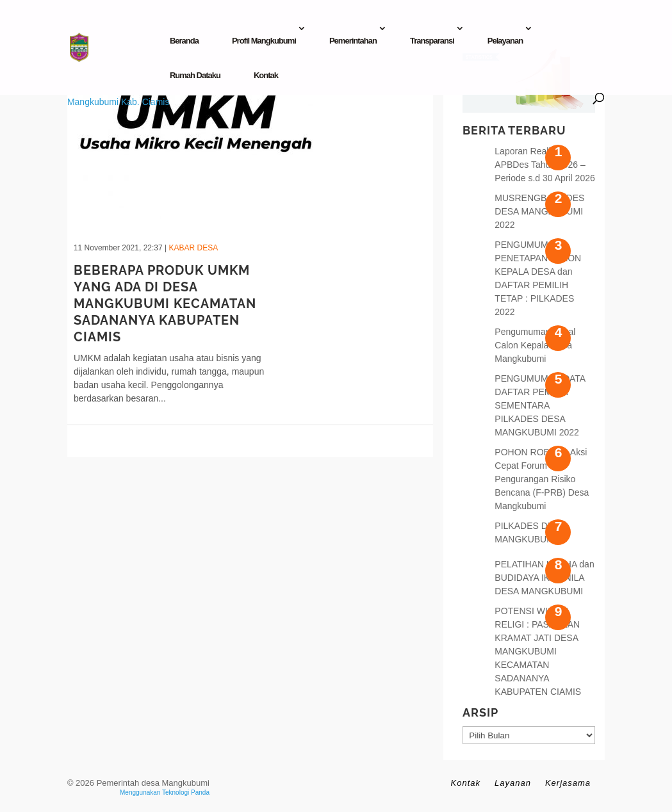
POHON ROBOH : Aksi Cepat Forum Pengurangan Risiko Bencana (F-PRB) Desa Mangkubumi (542, 479)
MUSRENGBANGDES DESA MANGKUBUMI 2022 (539, 211)
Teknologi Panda (186, 792)
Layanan (513, 783)
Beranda (184, 41)
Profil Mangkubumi (264, 41)
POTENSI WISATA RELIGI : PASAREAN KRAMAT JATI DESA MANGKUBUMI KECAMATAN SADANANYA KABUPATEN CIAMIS (538, 651)
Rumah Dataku (195, 75)
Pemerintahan (353, 41)
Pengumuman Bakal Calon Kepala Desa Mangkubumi (535, 345)
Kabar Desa (193, 248)
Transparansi (432, 41)
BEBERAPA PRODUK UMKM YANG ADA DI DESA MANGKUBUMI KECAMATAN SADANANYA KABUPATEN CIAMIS (165, 304)
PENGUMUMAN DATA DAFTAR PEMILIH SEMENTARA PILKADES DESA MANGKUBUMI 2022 (540, 405)
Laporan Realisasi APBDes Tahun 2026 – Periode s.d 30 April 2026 (545, 165)
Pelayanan (505, 41)
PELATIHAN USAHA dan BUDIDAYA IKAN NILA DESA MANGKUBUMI (544, 578)
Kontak (266, 75)
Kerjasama (568, 783)
